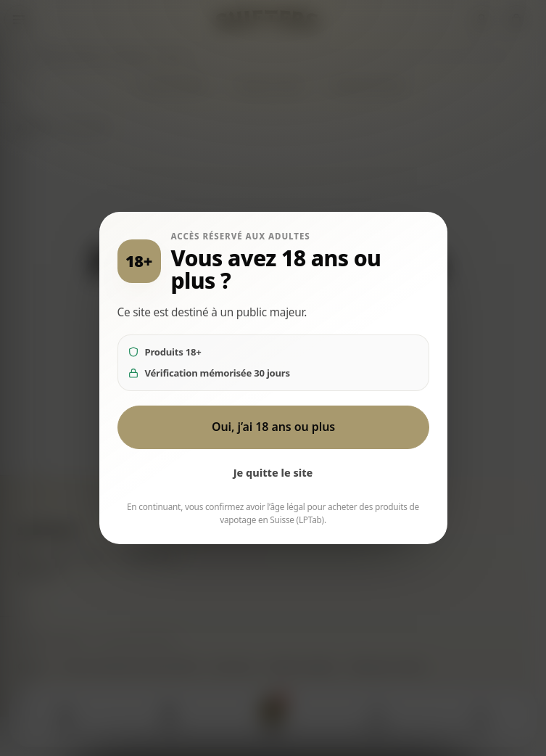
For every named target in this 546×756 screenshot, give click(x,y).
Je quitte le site (273, 473)
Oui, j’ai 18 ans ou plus (273, 427)
